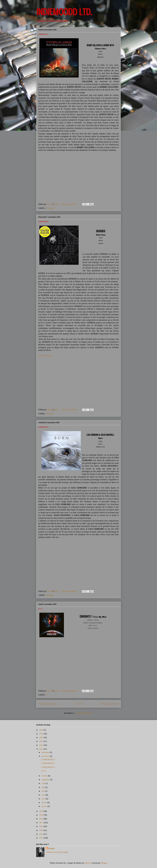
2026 (41, 730)
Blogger (104, 863)
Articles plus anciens (109, 704)
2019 (41, 815)
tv (47, 695)
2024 (41, 738)
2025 (41, 734)
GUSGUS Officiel (45, 356)
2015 (41, 830)
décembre (46, 752)
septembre (46, 780)
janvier (45, 806)
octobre (45, 776)
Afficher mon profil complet (57, 852)
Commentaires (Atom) (84, 713)
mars (44, 799)
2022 (41, 745)
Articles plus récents (48, 704)
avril (44, 795)
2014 (41, 834)
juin (43, 787)
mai (43, 791)
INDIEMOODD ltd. (64, 12)
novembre (46, 756)
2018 (41, 819)
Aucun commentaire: (70, 204)
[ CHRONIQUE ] (43, 34)
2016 (41, 826)
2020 (41, 811)
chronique (50, 208)
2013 (41, 838)
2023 (41, 741)
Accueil (78, 704)
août (44, 783)
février (44, 802)
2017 (41, 823)
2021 (41, 749)
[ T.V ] (40, 609)
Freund (51, 848)
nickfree (88, 863)
